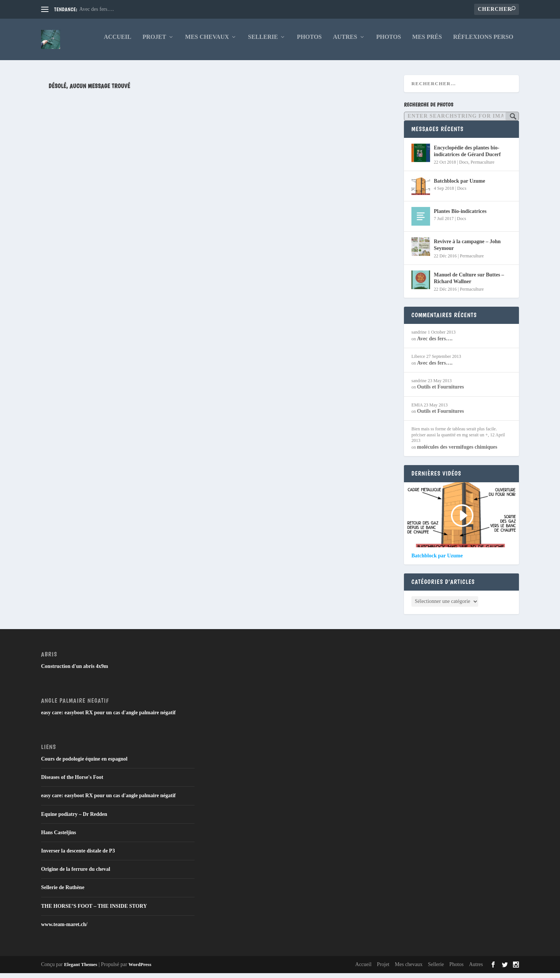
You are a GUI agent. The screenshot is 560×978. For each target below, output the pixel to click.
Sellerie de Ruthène (63, 893)
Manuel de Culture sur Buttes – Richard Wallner (469, 283)
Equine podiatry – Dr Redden (74, 819)
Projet (154, 42)
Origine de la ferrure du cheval (76, 874)
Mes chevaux (207, 42)
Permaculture (482, 167)
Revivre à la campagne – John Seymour (467, 250)
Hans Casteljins (59, 837)
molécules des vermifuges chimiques (457, 452)
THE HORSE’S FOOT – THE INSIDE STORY (94, 911)
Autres (345, 42)
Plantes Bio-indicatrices (460, 216)
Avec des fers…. (97, 9)
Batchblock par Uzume (459, 186)
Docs (464, 167)
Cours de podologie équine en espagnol (84, 764)
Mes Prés (427, 42)
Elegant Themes (80, 969)
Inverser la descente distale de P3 (78, 856)
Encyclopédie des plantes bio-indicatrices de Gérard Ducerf (467, 156)
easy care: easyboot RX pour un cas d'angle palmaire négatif (108, 717)
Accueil (118, 42)
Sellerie (263, 42)
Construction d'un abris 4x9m (74, 671)
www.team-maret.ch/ (64, 929)
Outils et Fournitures (441, 392)
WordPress (140, 969)
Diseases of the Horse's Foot (72, 782)
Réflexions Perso (483, 42)
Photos (309, 42)
